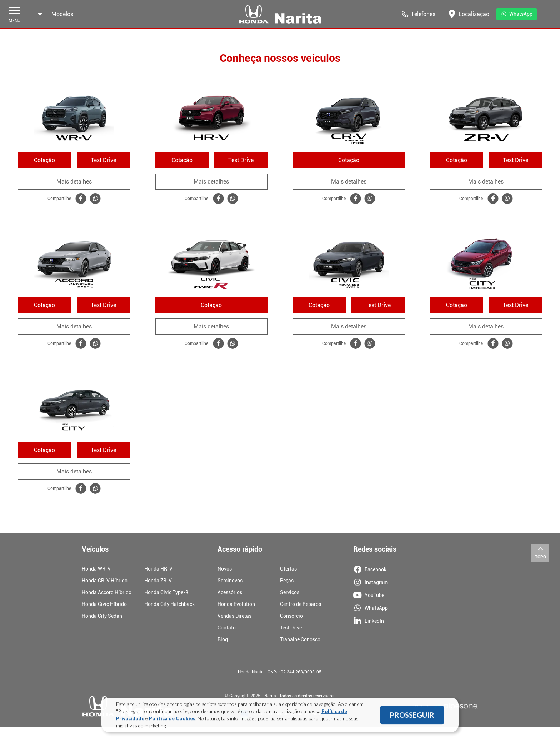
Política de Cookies (172, 721)
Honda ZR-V (158, 581)
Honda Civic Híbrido (104, 604)
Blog (223, 639)
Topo (541, 552)
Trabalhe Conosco (300, 639)
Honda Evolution (236, 604)
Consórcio (291, 616)
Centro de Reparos (301, 604)
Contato (227, 628)
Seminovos (230, 581)
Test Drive (103, 160)
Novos (225, 569)
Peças (287, 581)
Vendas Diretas (234, 616)
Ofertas (288, 569)
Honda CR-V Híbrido (105, 581)
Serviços (290, 592)
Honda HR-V (158, 569)
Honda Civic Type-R (166, 592)
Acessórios (230, 592)
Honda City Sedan (102, 616)
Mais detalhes (74, 182)
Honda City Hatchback (169, 604)
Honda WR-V (96, 569)
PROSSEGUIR (412, 718)
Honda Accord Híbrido (107, 592)
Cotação (44, 160)
